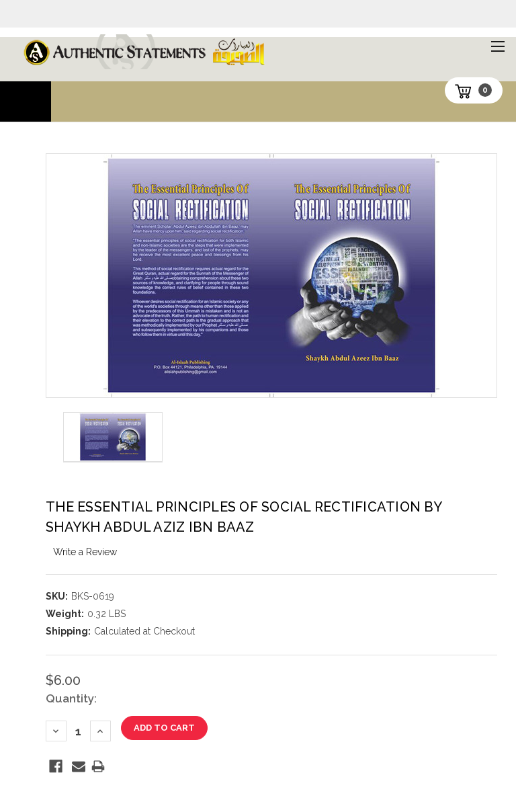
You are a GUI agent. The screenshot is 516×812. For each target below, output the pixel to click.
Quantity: (71, 698)
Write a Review (85, 552)
